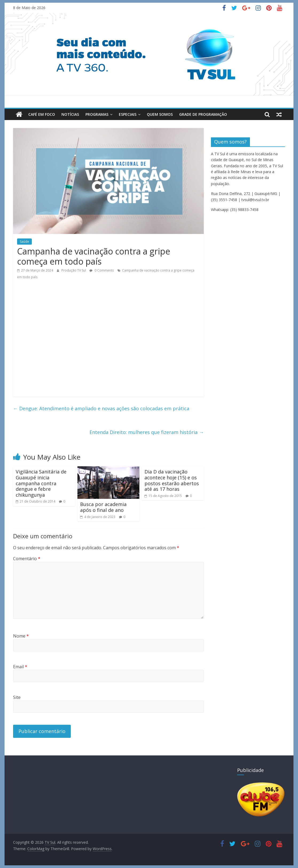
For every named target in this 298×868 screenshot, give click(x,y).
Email (20, 667)
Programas (97, 114)
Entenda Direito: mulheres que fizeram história (147, 432)
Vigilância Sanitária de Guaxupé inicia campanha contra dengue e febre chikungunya (41, 483)
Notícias (70, 114)
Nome (21, 636)
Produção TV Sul (74, 270)
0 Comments (102, 270)
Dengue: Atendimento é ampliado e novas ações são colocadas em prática (101, 408)
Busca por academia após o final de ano (103, 507)
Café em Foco (42, 114)
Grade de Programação (203, 114)
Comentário (27, 559)
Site (17, 697)
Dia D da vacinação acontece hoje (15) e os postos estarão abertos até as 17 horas (172, 480)
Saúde (24, 242)
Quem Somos (160, 114)
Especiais (128, 114)
